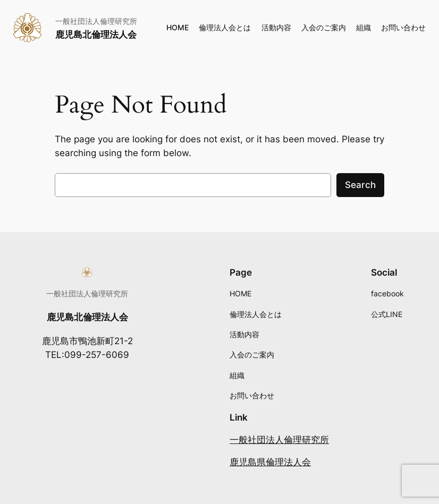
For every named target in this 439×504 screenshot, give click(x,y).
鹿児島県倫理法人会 (270, 462)
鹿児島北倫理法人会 (96, 35)
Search (360, 185)
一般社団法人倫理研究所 (279, 440)
